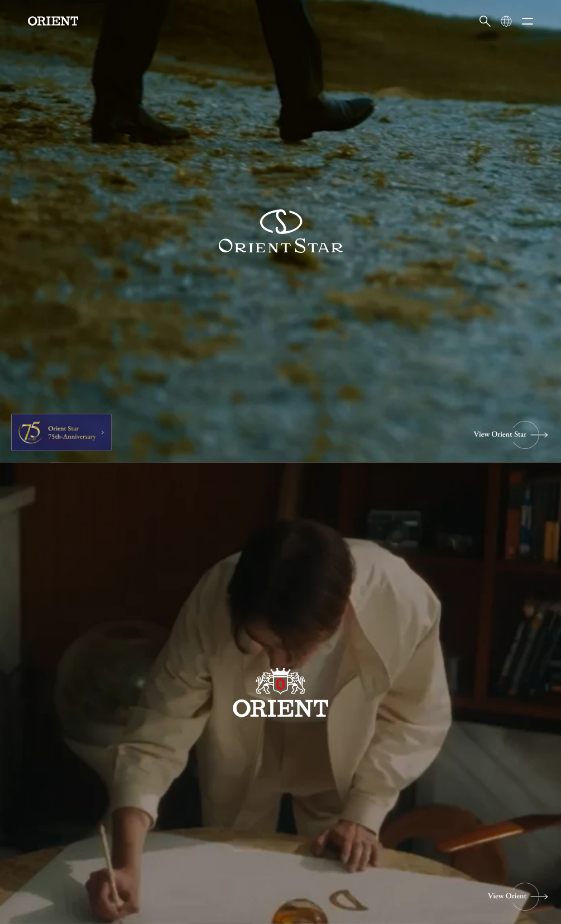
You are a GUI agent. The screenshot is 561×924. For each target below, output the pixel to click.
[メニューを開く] (528, 21)
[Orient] (53, 21)
